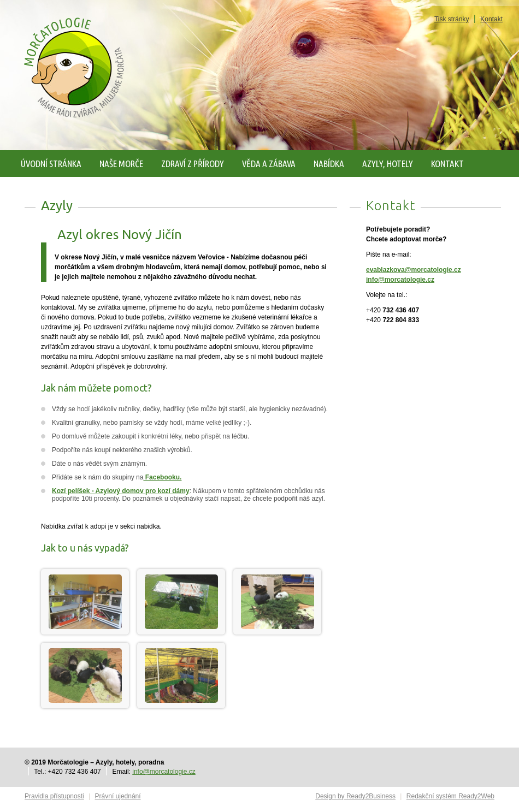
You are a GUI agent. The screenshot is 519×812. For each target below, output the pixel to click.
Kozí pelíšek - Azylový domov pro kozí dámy (121, 491)
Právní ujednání (118, 796)
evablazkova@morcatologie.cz (414, 270)
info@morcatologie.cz (400, 280)
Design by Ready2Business (355, 796)
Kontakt (491, 19)
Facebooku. (162, 477)
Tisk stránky (452, 19)
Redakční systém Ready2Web (450, 796)
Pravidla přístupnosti (54, 796)
